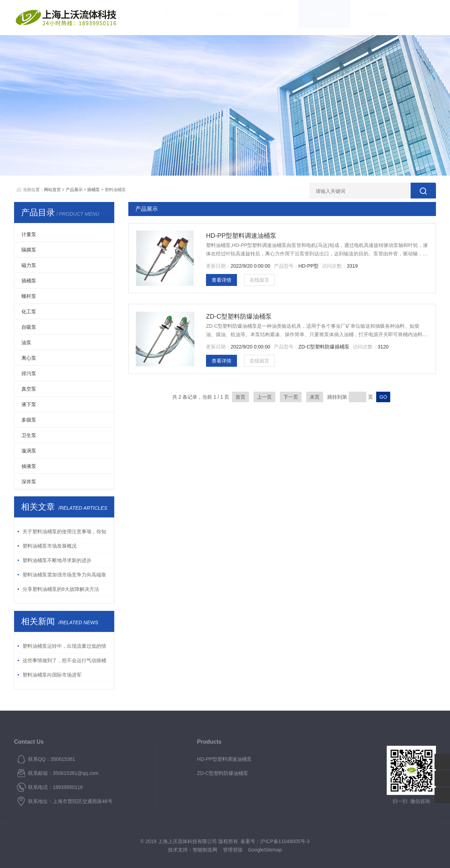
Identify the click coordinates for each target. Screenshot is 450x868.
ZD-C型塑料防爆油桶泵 (239, 316)
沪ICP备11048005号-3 (285, 841)
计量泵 (29, 234)
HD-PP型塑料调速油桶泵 (241, 236)
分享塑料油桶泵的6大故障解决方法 (61, 589)
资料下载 (373, 17)
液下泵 (29, 404)
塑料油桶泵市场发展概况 (50, 546)
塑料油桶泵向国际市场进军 (52, 675)
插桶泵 (94, 190)
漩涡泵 (29, 451)
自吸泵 (29, 327)
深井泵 (29, 482)
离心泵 (29, 358)
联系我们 (415, 17)
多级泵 (29, 420)
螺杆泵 (29, 296)
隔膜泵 (29, 250)
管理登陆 (233, 850)
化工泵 (29, 312)
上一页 (264, 397)
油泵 (26, 342)
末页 (315, 397)
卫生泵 (29, 435)
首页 (162, 17)
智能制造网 (205, 850)
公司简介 (204, 17)
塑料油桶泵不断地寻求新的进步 (57, 560)
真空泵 (29, 389)
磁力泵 (29, 265)
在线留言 (259, 280)
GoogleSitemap (265, 850)
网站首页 (52, 190)
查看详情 (221, 280)
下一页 (291, 397)
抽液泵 (29, 466)
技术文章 (330, 17)
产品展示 (288, 17)
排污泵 (29, 373)
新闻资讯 (246, 17)
